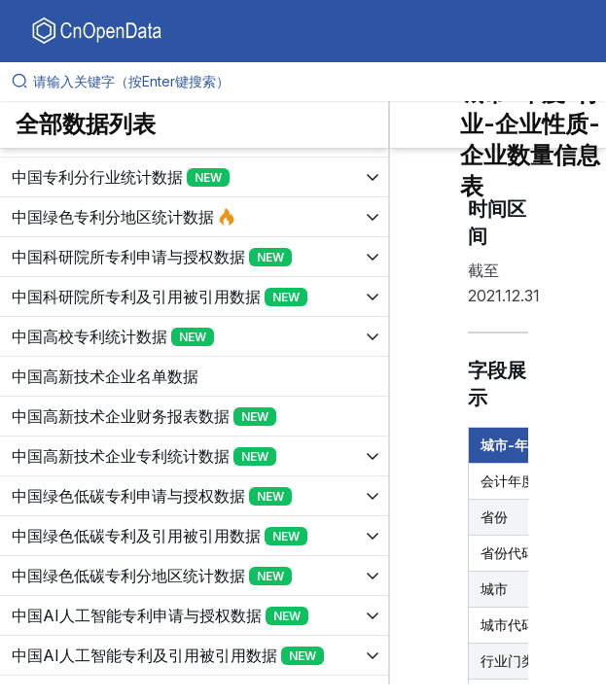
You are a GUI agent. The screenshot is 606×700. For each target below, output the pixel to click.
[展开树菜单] (194, 177)
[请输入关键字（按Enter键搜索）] (311, 82)
